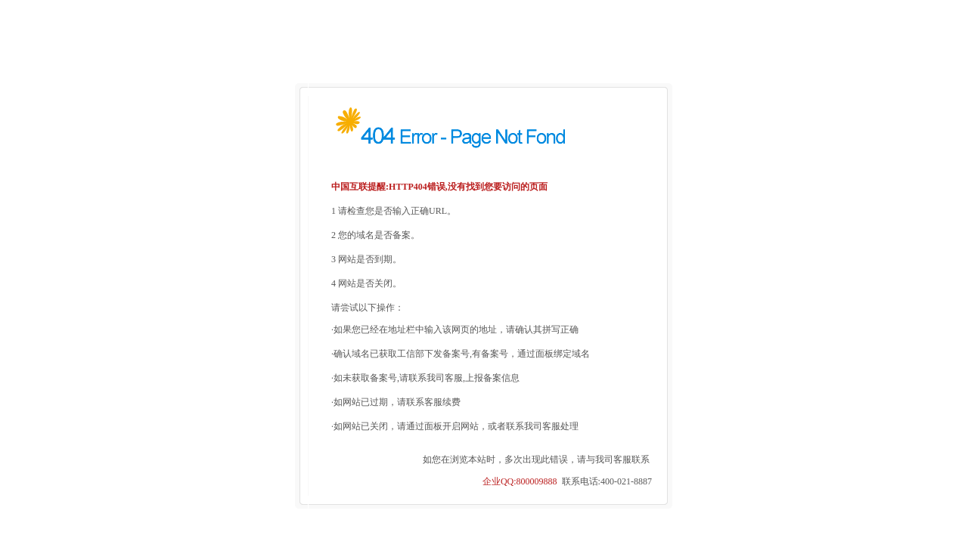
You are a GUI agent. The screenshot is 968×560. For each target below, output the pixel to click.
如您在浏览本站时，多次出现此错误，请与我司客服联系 (536, 452)
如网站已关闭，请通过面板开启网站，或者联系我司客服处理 (456, 419)
